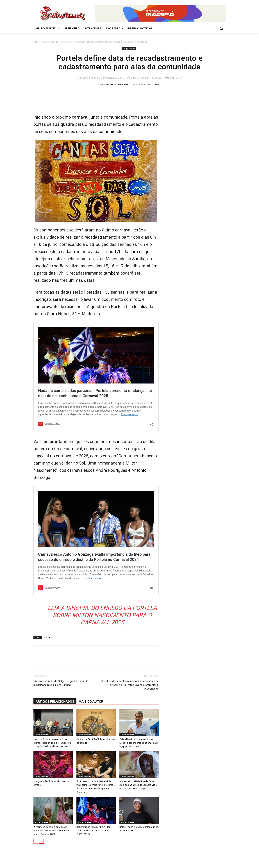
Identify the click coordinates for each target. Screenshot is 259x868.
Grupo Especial (50, 42)
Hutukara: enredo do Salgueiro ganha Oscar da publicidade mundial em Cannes (61, 683)
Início (36, 42)
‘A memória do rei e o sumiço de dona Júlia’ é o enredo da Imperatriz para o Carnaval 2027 (52, 831)
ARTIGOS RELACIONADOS (55, 701)
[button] (221, 28)
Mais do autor (91, 701)
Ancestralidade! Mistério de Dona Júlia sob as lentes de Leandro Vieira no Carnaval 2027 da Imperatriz (138, 785)
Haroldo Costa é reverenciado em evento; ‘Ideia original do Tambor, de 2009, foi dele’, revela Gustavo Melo (52, 743)
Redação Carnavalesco (116, 85)
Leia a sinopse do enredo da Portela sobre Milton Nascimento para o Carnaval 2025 (102, 615)
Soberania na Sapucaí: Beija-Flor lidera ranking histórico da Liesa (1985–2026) (93, 831)
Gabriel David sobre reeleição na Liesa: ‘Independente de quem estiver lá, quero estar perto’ (139, 743)
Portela (48, 637)
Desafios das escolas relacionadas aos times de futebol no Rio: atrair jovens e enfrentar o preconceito (130, 685)
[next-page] (41, 841)
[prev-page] (36, 841)
